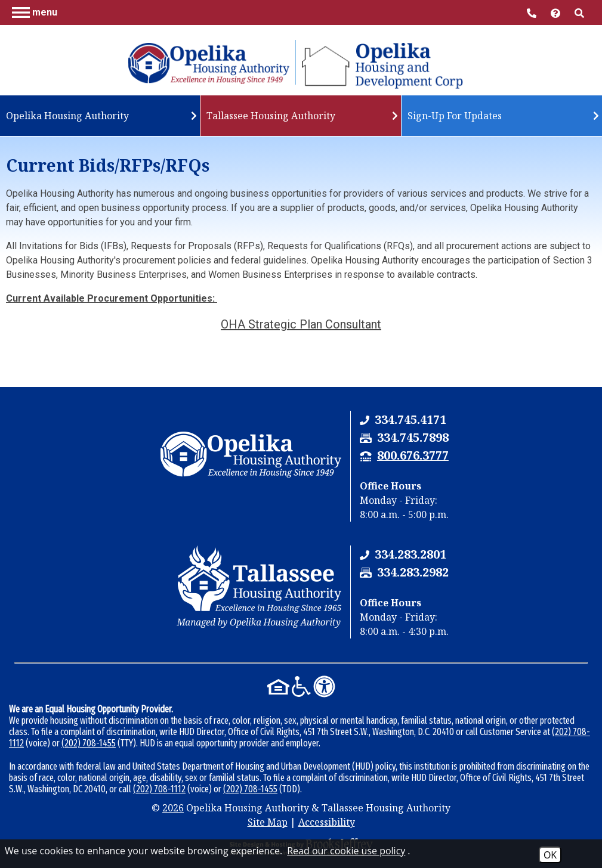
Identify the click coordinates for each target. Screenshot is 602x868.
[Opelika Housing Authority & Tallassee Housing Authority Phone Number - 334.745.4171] (410, 419)
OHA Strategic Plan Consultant (301, 324)
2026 (173, 808)
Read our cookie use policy (346, 851)
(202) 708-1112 (159, 789)
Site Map (268, 822)
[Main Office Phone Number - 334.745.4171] (533, 12)
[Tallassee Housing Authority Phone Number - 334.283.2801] (410, 554)
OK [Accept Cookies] (550, 855)
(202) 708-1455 (89, 743)
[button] (35, 12)
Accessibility (327, 822)
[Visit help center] (557, 12)
